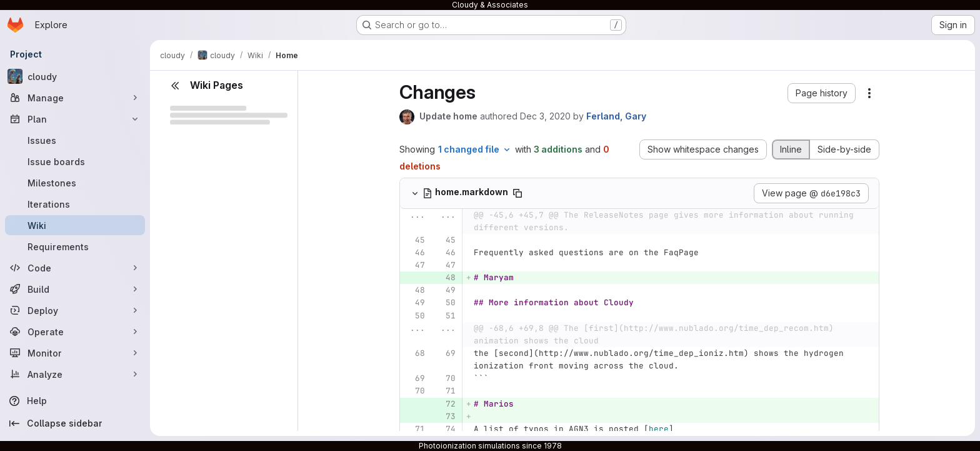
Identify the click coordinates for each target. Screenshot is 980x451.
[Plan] (75, 119)
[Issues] (75, 140)
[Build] (75, 289)
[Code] (75, 268)
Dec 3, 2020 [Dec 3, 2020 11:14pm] (545, 116)
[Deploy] (75, 310)
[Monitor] (75, 353)
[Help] (75, 401)
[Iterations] (75, 204)
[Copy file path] (517, 193)
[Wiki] (75, 225)
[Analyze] (75, 374)
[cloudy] (75, 76)
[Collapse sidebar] (75, 423)
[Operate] (75, 332)
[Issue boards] (75, 161)
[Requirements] (75, 246)
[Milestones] (75, 183)
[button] (822, 93)
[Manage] (75, 98)
